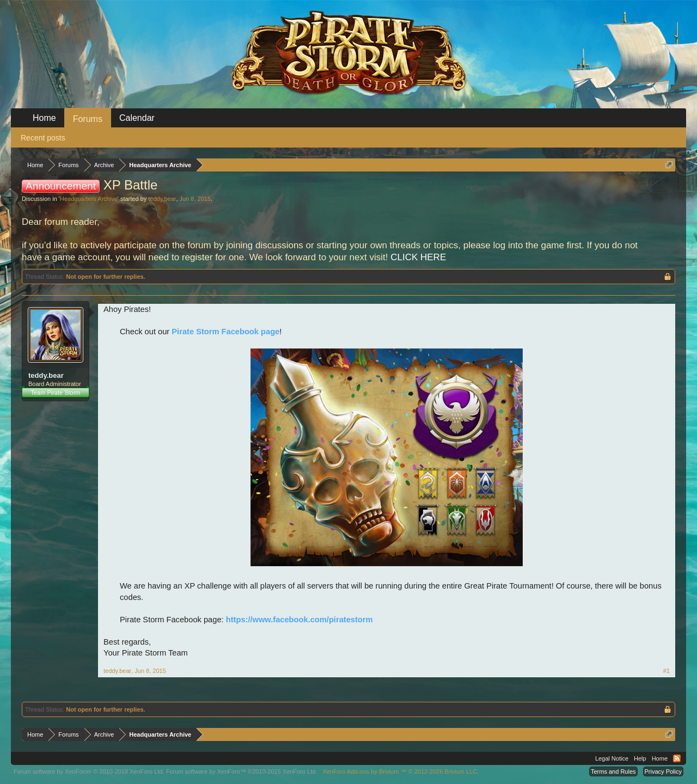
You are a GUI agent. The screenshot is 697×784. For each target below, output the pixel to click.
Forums (88, 119)
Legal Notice (612, 758)
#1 (667, 671)
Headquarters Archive (89, 199)
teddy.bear (162, 199)
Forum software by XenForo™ (242, 771)
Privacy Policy (663, 771)
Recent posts (43, 138)
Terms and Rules (613, 771)
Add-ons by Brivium (401, 771)
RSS (677, 758)
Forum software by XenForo (89, 771)
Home (44, 118)
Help (640, 758)
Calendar (137, 118)
